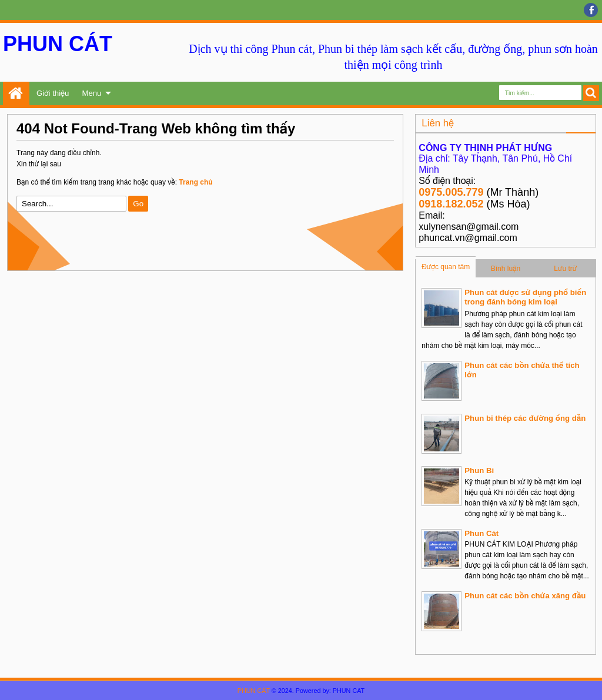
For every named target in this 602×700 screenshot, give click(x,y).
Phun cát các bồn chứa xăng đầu (525, 596)
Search (591, 93)
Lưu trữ (565, 269)
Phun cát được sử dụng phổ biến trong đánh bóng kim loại (525, 297)
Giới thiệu (53, 93)
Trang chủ (16, 93)
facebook (591, 10)
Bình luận (506, 269)
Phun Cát (481, 533)
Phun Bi (479, 470)
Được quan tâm (446, 267)
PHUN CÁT (58, 44)
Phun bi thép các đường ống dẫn (525, 418)
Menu (91, 93)
